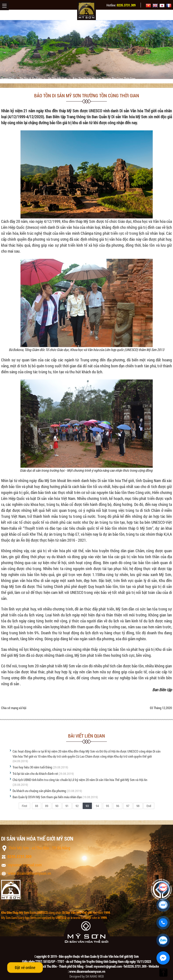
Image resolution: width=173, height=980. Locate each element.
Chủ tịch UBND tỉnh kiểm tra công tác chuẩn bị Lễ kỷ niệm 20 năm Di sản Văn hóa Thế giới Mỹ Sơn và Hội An (80, 780)
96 (118, 806)
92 (77, 806)
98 (138, 806)
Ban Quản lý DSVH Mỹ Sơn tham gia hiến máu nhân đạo (47, 797)
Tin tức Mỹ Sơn (58, 79)
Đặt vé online (25, 967)
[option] (86, 50)
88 (37, 806)
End (149, 806)
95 (108, 806)
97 (128, 806)
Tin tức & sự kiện (31, 79)
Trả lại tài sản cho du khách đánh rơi (35, 773)
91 (67, 806)
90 (57, 806)
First (24, 806)
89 (47, 806)
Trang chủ (8, 79)
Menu (4, 6)
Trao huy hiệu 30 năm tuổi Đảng (32, 767)
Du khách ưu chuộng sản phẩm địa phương (39, 791)
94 (97, 806)
